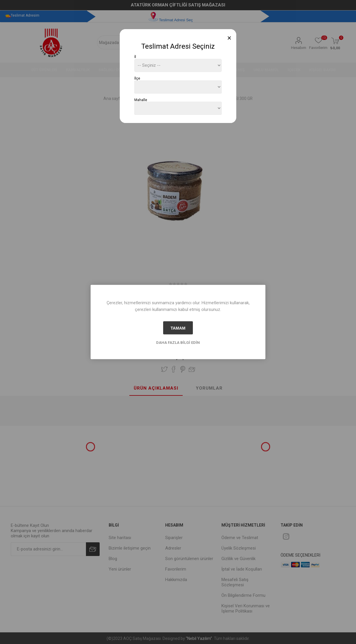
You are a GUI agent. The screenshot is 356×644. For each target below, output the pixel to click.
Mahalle (141, 100)
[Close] (229, 38)
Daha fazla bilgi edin (178, 343)
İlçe (137, 78)
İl (135, 57)
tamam (178, 328)
